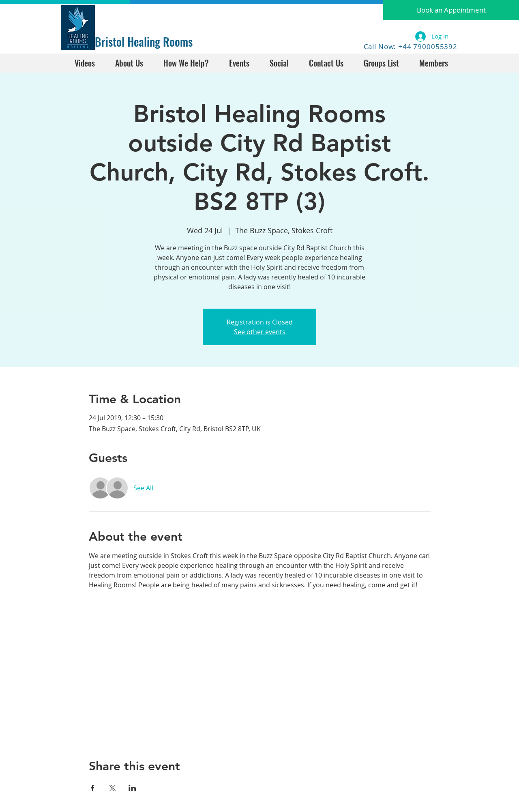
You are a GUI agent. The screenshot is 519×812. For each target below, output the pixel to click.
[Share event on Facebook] (93, 788)
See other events (260, 332)
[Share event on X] (113, 788)
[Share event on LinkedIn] (132, 788)
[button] (451, 10)
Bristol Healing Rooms (144, 42)
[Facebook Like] (120, 15)
